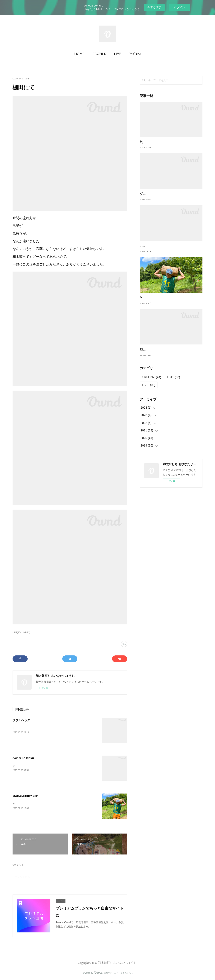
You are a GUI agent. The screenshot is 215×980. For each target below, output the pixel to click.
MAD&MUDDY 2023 (26, 796)
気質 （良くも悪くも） (158, 142)
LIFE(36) (17, 632)
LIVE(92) (26, 632)
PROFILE (99, 54)
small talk (152, 377)
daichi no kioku (23, 758)
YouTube (135, 54)
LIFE (173, 377)
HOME (79, 54)
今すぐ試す (154, 7)
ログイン (179, 7)
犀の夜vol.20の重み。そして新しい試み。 (171, 349)
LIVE (117, 54)
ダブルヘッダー (23, 720)
